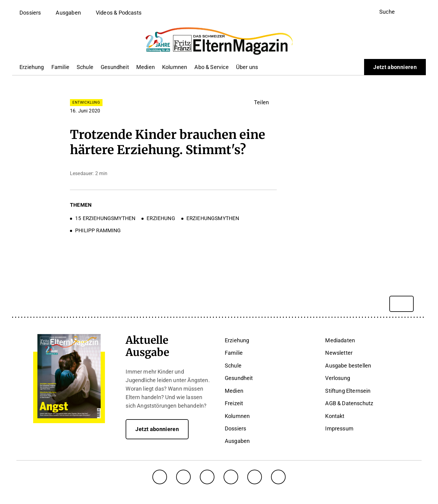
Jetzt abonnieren (395, 67)
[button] (265, 102)
